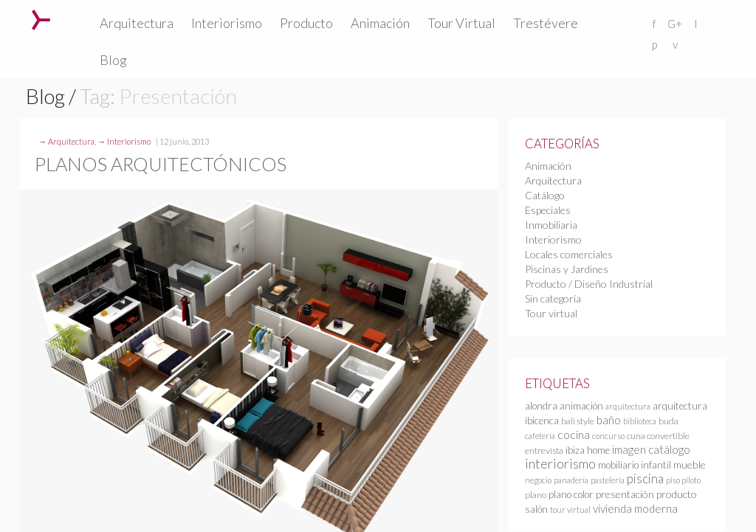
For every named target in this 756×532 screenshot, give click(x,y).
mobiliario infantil (635, 465)
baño (609, 420)
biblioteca (640, 421)
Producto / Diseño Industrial (589, 284)
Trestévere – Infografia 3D (41, 20)
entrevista (544, 450)
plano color (571, 494)
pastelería (608, 480)
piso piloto (683, 480)
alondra (541, 406)
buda (669, 421)
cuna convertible (658, 436)
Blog (113, 60)
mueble (690, 464)
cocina (574, 435)
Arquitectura (137, 23)
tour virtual (570, 509)
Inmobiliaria (551, 225)
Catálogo (545, 195)
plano (536, 495)
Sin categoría (553, 298)
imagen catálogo (651, 449)
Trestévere (546, 23)
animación (581, 406)
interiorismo (560, 463)
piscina (645, 479)
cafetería (540, 436)
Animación (380, 23)
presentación (625, 494)
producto (677, 494)
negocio (538, 480)
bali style (578, 421)
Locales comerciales (569, 254)
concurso (608, 436)
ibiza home (588, 450)
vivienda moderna (635, 508)
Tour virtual (551, 313)
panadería (571, 480)
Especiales (548, 210)
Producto (306, 23)
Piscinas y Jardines (567, 269)
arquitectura (628, 406)
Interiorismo (227, 23)
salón (536, 509)
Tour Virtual (461, 23)
